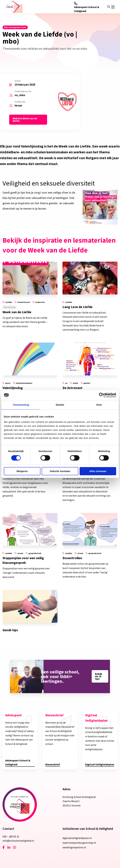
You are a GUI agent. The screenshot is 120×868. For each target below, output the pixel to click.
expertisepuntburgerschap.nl (79, 843)
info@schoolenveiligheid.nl (18, 841)
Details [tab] (60, 405)
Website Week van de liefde (25, 120)
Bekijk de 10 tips (99, 676)
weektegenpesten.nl (74, 847)
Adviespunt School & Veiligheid (87, 7)
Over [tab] (99, 405)
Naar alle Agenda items (15, 27)
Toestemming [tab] (21, 405)
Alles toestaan (98, 471)
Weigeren (22, 471)
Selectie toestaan (60, 471)
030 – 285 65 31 (11, 836)
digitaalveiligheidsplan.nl (77, 838)
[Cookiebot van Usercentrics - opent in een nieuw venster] (101, 395)
